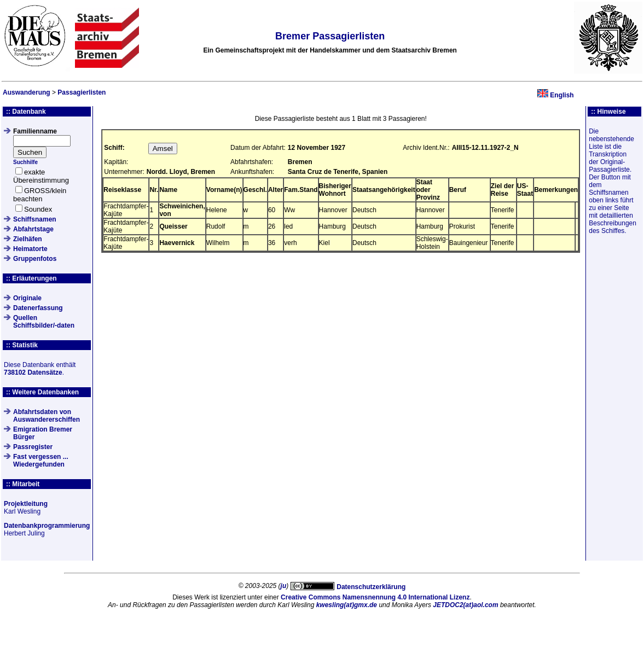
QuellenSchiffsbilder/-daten (44, 322)
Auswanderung (27, 92)
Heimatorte (30, 249)
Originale (27, 298)
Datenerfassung (38, 308)
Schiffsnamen (35, 219)
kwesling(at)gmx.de (347, 605)
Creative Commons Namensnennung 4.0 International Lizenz (375, 597)
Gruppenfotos (35, 259)
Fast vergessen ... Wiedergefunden (41, 461)
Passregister (33, 447)
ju (284, 586)
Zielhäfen (28, 239)
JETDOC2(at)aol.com (465, 605)
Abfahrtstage (33, 229)
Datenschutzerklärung (371, 587)
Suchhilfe (25, 162)
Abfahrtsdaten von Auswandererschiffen (47, 416)
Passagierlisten (82, 92)
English (562, 95)
